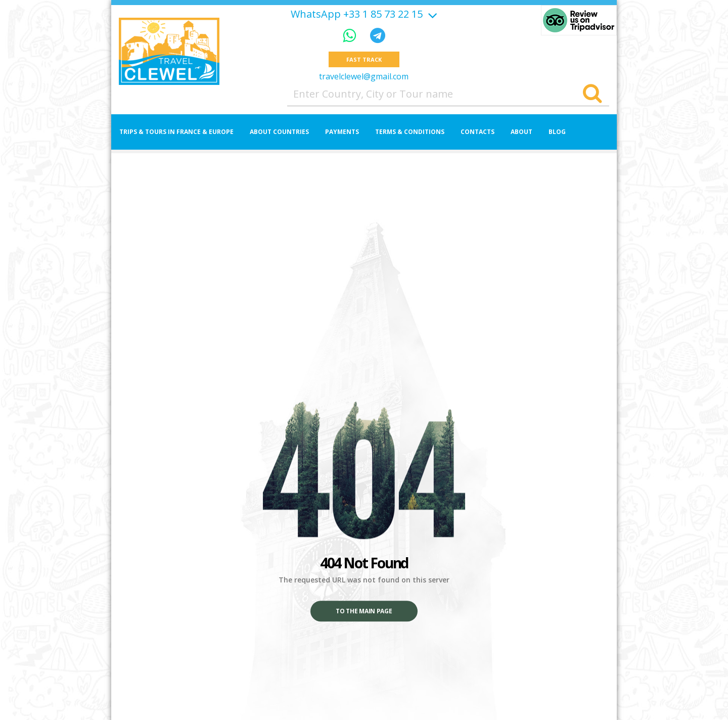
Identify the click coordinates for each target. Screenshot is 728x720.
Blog (557, 132)
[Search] (592, 94)
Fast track (364, 59)
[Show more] (431, 14)
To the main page (364, 612)
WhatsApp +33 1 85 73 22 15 (357, 14)
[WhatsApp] (351, 35)
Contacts (477, 132)
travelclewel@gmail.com (364, 76)
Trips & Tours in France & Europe (176, 132)
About (521, 132)
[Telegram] (378, 35)
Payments (342, 132)
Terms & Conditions (410, 132)
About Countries (279, 132)
